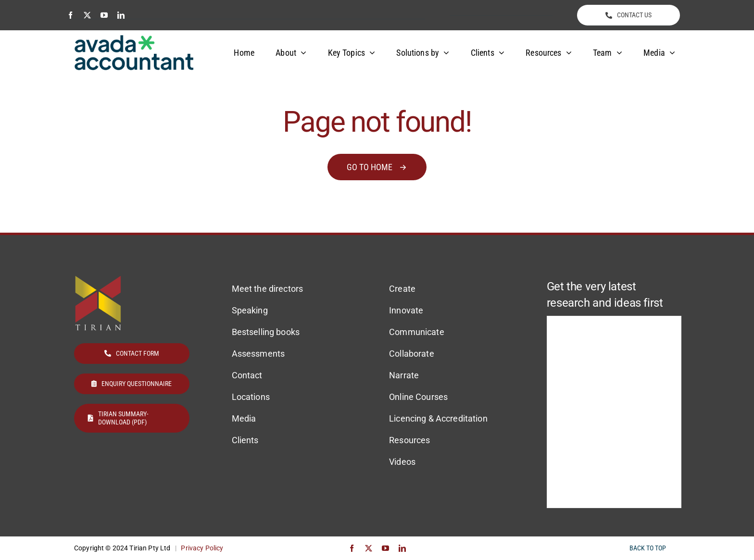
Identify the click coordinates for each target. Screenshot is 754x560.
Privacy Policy (202, 548)
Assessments (258, 354)
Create (402, 289)
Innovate (406, 310)
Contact (247, 375)
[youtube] (104, 15)
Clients (245, 440)
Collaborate (412, 354)
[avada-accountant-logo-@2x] (134, 39)
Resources (409, 440)
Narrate (404, 375)
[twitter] (87, 15)
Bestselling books (266, 332)
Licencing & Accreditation (438, 418)
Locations (251, 397)
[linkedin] (121, 15)
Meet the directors (268, 289)
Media (244, 418)
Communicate (417, 332)
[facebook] (70, 15)
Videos (402, 462)
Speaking (250, 310)
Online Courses (418, 397)
